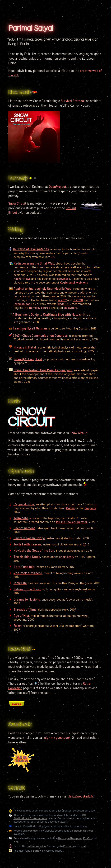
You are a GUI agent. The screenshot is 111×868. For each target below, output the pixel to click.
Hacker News (22, 279)
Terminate (21, 518)
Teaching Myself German (30, 328)
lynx (16, 841)
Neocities (32, 830)
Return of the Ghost (27, 589)
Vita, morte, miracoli (28, 573)
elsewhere (63, 279)
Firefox (87, 838)
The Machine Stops (27, 557)
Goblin (70, 508)
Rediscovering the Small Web (34, 263)
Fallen (18, 626)
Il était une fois (24, 567)
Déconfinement (24, 528)
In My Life (20, 583)
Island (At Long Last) (29, 359)
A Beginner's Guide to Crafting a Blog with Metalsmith (50, 314)
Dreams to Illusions (27, 599)
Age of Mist (21, 616)
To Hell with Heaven (27, 544)
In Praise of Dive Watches (31, 249)
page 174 (64, 304)
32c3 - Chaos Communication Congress (40, 335)
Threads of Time (25, 609)
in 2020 (78, 300)
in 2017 (62, 300)
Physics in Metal (25, 347)
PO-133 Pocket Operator (72, 522)
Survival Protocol (73, 101)
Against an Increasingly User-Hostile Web (42, 289)
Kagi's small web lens (74, 282)
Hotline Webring (36, 846)
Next (83, 846)
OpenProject (57, 187)
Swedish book (23, 304)
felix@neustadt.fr (81, 796)
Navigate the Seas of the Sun (34, 550)
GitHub (78, 830)
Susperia (90, 508)
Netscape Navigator (70, 838)
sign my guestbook (57, 738)
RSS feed (88, 830)
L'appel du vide (24, 504)
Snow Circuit (78, 433)
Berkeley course (40, 308)
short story (67, 557)
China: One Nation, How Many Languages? (43, 370)
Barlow (37, 850)
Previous (69, 846)
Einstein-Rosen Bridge (29, 538)
